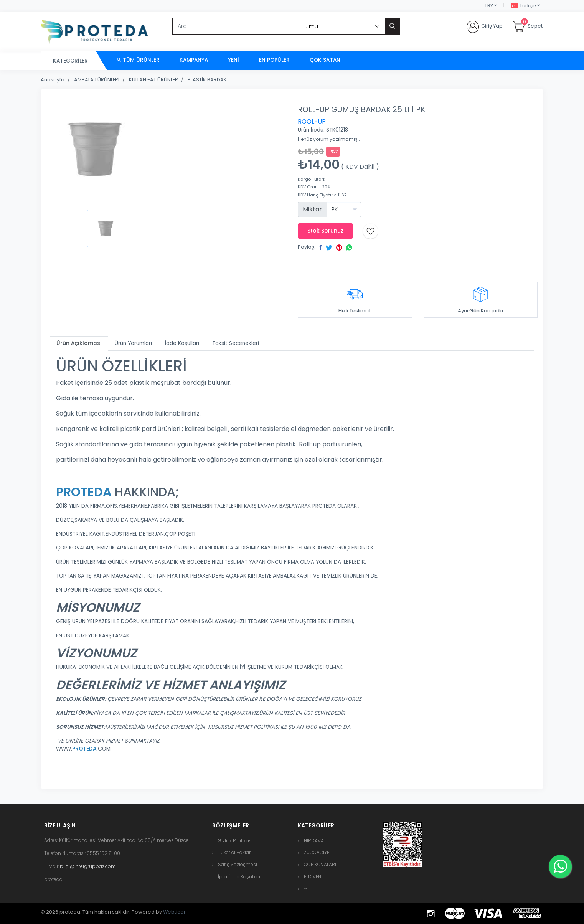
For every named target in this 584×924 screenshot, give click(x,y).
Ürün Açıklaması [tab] (79, 343)
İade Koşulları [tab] (182, 343)
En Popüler (274, 60)
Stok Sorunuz (325, 231)
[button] (305, 889)
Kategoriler (64, 61)
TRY (489, 6)
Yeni (233, 60)
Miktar (312, 209)
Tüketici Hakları (235, 852)
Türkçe (524, 6)
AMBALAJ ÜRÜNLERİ (97, 80)
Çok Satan (325, 60)
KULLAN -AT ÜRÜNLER (153, 80)
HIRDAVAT (315, 841)
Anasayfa (53, 80)
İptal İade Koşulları (239, 877)
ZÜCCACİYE (317, 852)
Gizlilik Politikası (235, 841)
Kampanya (194, 60)
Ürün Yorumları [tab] (133, 343)
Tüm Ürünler (138, 60)
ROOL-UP (312, 121)
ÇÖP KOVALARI (320, 864)
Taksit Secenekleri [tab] (236, 343)
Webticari (175, 912)
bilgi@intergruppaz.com (88, 866)
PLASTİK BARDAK (207, 80)
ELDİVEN (313, 877)
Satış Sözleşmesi (238, 864)
